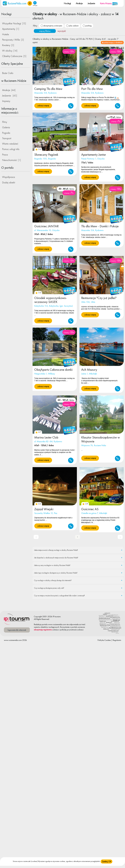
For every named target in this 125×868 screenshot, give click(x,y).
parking (88, 26)
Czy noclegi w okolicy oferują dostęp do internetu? (53, 580)
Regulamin (117, 640)
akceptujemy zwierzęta (53, 26)
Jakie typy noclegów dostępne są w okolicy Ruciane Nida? (56, 573)
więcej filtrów (45, 31)
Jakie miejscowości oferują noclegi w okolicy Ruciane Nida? (56, 550)
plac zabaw (74, 26)
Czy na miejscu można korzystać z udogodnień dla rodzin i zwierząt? (59, 596)
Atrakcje (79, 3)
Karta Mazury (109, 3)
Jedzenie (91, 3)
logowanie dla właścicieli (17, 630)
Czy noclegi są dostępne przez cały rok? (49, 588)
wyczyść (62, 31)
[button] (30, 3)
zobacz (56, 630)
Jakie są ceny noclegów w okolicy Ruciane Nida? (52, 565)
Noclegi (67, 3)
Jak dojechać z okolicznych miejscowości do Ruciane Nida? (56, 558)
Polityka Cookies (104, 640)
